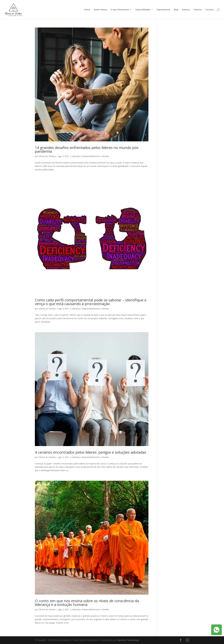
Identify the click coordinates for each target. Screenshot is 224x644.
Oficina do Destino (47, 156)
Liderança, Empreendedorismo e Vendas (90, 156)
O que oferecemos (120, 10)
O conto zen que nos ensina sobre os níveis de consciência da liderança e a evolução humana (87, 603)
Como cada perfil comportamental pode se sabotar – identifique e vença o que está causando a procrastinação (91, 302)
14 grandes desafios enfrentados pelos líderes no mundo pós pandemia (87, 149)
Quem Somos (100, 10)
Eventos (186, 10)
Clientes (198, 10)
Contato (209, 10)
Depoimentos (163, 10)
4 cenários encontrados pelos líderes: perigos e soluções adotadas (90, 452)
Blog (176, 10)
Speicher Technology (128, 640)
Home (87, 10)
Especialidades (143, 10)
